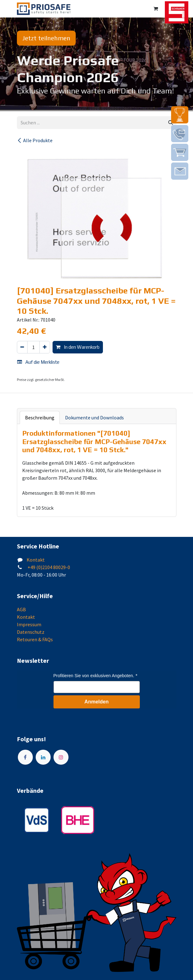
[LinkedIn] (43, 757)
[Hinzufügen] (45, 347)
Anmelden (96, 702)
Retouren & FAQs (35, 639)
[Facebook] (25, 757)
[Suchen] (171, 123)
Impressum (29, 624)
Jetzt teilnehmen (46, 38)
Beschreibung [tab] (40, 417)
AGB (21, 609)
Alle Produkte (35, 140)
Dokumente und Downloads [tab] (94, 417)
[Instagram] (61, 757)
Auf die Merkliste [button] (38, 362)
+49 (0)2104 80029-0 (48, 567)
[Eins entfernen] (22, 347)
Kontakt (36, 560)
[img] (180, 115)
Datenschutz (31, 632)
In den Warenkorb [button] (78, 347)
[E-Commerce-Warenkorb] (156, 9)
